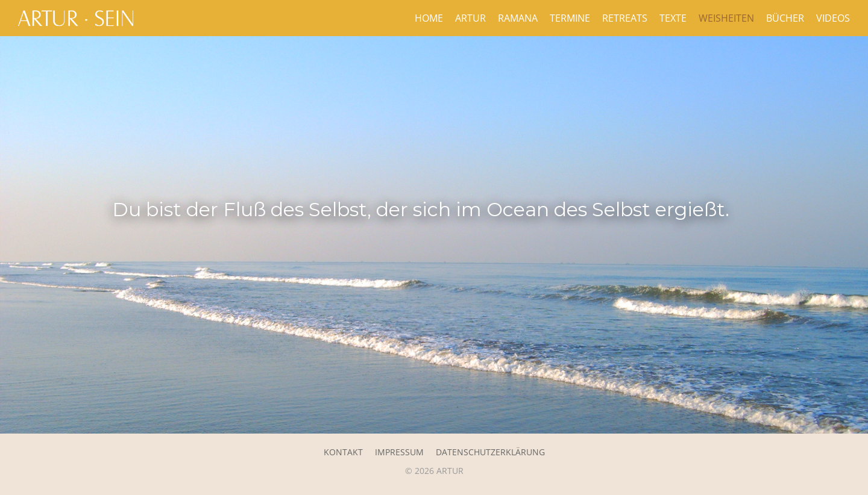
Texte (673, 18)
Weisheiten (726, 18)
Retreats (625, 18)
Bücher (785, 18)
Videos (833, 18)
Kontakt (343, 452)
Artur (470, 18)
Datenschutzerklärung (490, 452)
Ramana (518, 18)
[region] (434, 235)
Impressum (399, 452)
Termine (570, 18)
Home (429, 18)
